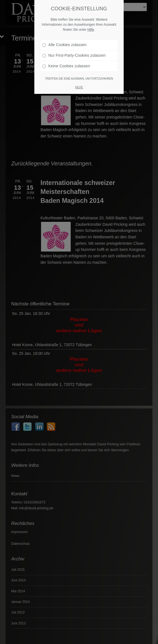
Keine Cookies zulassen (66, 57)
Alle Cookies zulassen (64, 36)
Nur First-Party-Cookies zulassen (74, 47)
